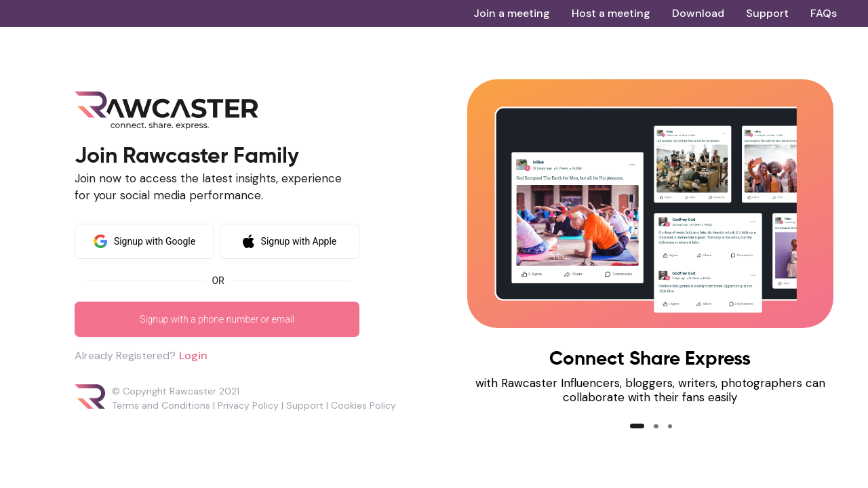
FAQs (824, 13)
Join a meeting (512, 13)
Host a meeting (611, 13)
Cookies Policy (363, 405)
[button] (637, 426)
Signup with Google (144, 241)
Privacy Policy (248, 405)
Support (767, 13)
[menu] (655, 13)
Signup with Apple (290, 241)
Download (698, 13)
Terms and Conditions (161, 405)
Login (193, 355)
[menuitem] (512, 13)
